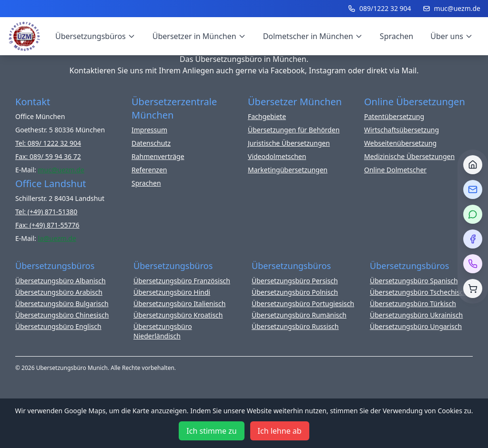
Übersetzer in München (199, 36)
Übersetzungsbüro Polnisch (295, 292)
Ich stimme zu (211, 431)
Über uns (452, 36)
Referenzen (149, 170)
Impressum (149, 130)
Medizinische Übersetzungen (409, 156)
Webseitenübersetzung (400, 143)
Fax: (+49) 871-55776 (47, 225)
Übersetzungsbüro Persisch (295, 281)
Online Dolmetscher (395, 170)
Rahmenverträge (158, 156)
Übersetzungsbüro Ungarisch (416, 326)
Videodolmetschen (277, 156)
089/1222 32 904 (380, 8)
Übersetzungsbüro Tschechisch (418, 292)
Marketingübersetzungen (288, 170)
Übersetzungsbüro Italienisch (179, 304)
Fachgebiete (267, 116)
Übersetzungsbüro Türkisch (413, 304)
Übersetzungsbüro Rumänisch (299, 315)
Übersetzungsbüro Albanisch (61, 281)
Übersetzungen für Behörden (294, 130)
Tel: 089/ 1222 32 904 (48, 143)
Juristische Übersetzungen (289, 143)
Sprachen (396, 36)
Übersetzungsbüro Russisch (295, 326)
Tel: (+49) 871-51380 (46, 212)
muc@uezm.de (452, 8)
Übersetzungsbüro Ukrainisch (416, 315)
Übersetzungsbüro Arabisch (59, 292)
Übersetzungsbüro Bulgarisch (62, 304)
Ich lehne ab (280, 431)
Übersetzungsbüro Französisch (182, 281)
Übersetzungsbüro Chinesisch (62, 315)
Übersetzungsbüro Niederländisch (163, 331)
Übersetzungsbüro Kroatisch (178, 315)
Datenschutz (151, 143)
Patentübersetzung (394, 116)
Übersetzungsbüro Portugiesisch (303, 304)
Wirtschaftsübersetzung (402, 130)
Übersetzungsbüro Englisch (58, 326)
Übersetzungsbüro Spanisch (414, 281)
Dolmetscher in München (313, 36)
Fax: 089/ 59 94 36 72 (48, 156)
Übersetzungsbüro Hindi (172, 292)
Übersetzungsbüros (95, 36)
